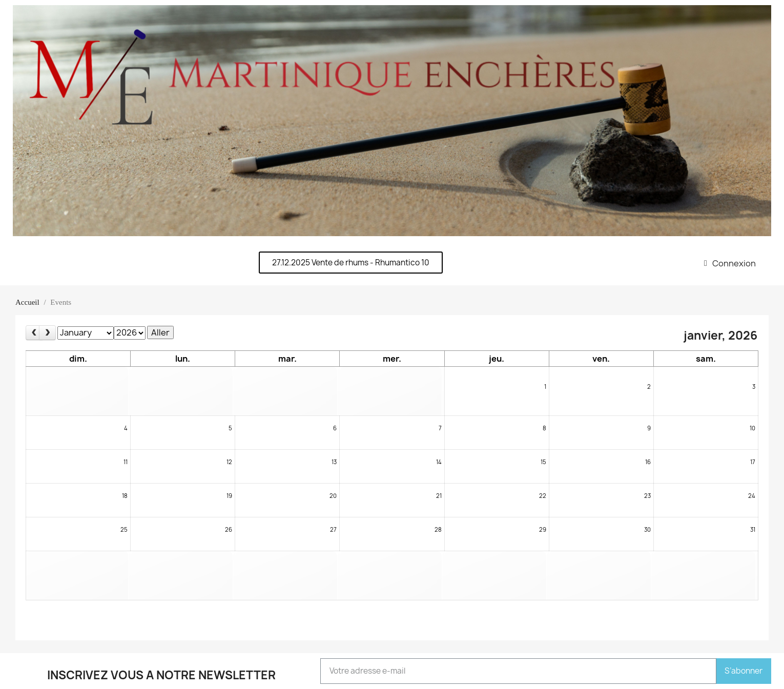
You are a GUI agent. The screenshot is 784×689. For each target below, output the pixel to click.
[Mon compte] (730, 263)
